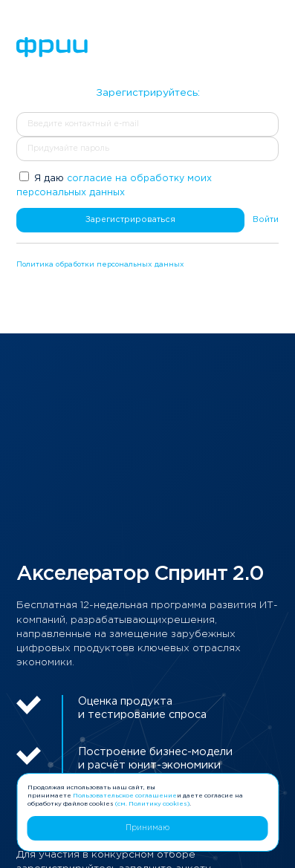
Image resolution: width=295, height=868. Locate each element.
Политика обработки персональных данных (100, 265)
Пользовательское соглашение (125, 796)
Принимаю (147, 828)
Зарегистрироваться (130, 220)
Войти (266, 220)
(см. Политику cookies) (152, 804)
